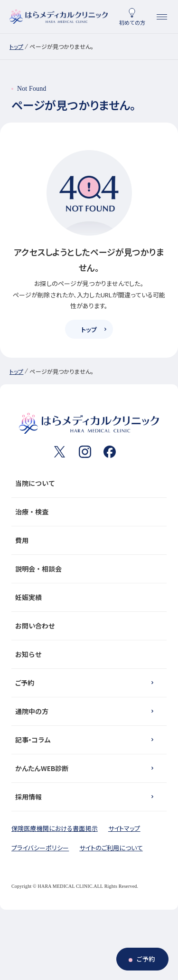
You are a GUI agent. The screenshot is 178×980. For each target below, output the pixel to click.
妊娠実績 (87, 597)
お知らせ (87, 654)
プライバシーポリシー (40, 848)
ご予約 (25, 683)
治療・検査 (87, 512)
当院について (87, 483)
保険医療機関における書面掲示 (55, 828)
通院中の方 (32, 711)
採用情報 (29, 797)
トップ (16, 46)
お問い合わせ (87, 626)
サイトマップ (124, 828)
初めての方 (132, 22)
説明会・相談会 (87, 569)
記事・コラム (33, 740)
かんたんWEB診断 (42, 768)
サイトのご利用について (111, 848)
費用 (87, 540)
